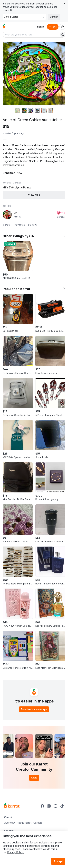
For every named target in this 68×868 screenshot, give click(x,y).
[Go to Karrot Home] (12, 806)
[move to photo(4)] (37, 111)
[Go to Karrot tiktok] (62, 806)
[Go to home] (4, 27)
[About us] (62, 27)
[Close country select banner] (64, 4)
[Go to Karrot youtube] (56, 806)
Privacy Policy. (15, 852)
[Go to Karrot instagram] (49, 806)
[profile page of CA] (7, 215)
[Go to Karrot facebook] (42, 806)
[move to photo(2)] (24, 111)
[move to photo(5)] (44, 111)
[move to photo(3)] (31, 111)
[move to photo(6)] (50, 111)
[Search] (62, 35)
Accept (58, 861)
